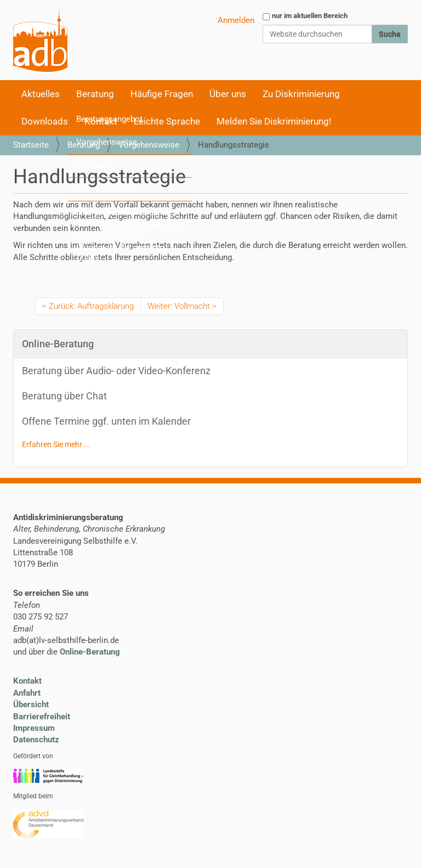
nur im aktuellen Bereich (310, 16)
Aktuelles (41, 94)
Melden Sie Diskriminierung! (274, 121)
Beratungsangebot (109, 119)
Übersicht (31, 704)
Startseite (31, 145)
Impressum (34, 728)
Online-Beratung (105, 189)
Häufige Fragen (162, 94)
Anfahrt (27, 693)
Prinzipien (94, 166)
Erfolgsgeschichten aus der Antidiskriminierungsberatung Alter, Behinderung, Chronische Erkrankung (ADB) (130, 236)
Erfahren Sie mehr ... (56, 444)
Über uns (228, 94)
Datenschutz (36, 740)
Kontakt (27, 681)
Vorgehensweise (107, 142)
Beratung (95, 94)
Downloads (45, 121)
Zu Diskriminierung (301, 94)
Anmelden (236, 20)
